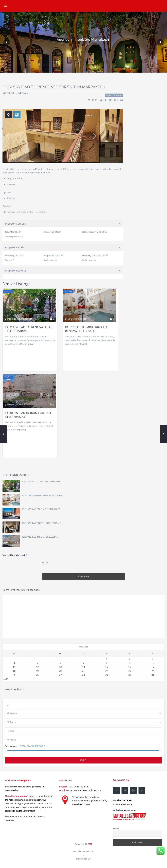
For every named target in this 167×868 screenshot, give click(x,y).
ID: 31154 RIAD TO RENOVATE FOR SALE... (42, 482)
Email (45, 562)
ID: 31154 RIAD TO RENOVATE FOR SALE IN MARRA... (29, 329)
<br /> (83, 827)
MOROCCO (102, 232)
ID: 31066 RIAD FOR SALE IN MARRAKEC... (42, 509)
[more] (31, 344)
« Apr (5, 679)
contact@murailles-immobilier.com (84, 790)
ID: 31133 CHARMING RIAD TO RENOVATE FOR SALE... (86, 329)
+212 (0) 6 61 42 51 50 (79, 787)
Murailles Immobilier (83, 851)
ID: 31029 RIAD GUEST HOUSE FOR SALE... (42, 523)
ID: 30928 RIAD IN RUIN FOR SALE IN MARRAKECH (28, 415)
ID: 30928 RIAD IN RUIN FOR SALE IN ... (40, 537)
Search (83, 760)
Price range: (11, 746)
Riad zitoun (22, 93)
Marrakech (8, 93)
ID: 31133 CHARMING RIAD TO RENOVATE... (43, 495)
